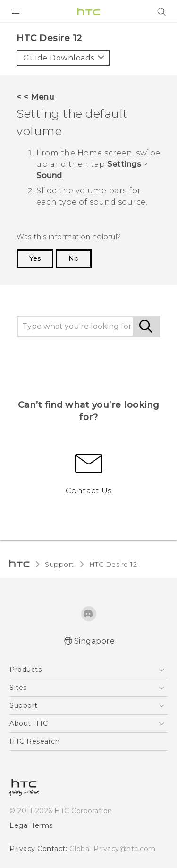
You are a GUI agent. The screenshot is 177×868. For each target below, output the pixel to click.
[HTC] (89, 11)
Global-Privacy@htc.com (113, 849)
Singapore (95, 641)
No (74, 258)
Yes (35, 258)
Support (59, 564)
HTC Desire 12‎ (113, 564)
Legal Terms (31, 825)
